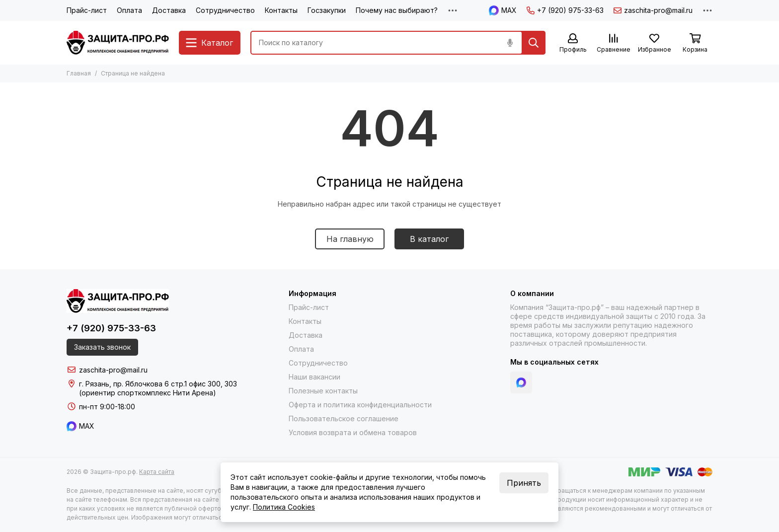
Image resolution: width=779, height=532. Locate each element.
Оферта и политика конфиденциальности (360, 405)
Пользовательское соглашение (344, 418)
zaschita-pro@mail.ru (653, 10)
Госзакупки (327, 10)
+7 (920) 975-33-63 (565, 10)
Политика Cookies (284, 507)
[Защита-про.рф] (118, 43)
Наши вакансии (314, 377)
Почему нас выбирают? (397, 10)
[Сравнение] (614, 43)
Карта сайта (157, 472)
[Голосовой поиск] (510, 43)
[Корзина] (695, 43)
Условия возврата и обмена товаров (353, 432)
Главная (79, 73)
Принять (524, 483)
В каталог (429, 239)
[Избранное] (654, 43)
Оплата (129, 10)
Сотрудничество (225, 10)
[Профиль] (573, 43)
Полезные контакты (323, 391)
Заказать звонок (102, 347)
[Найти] (534, 43)
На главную (350, 239)
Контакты (281, 10)
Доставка (169, 10)
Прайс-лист (87, 10)
